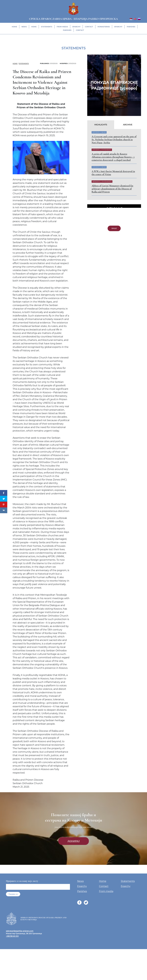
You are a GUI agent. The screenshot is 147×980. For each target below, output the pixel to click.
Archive (128, 125)
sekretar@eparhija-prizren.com (20, 971)
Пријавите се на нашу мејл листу (22, 921)
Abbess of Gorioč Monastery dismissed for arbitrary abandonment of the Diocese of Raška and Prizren (112, 189)
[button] (91, 85)
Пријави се (13, 934)
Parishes (131, 27)
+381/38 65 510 (12, 976)
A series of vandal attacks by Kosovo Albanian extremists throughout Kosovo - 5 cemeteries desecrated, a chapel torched (113, 157)
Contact (89, 27)
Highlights (101, 125)
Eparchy (76, 27)
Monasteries (104, 27)
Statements (47, 27)
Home (14, 27)
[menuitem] (131, 19)
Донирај (74, 881)
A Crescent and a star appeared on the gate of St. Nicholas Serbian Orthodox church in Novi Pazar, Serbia (114, 140)
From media (62, 27)
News (24, 27)
